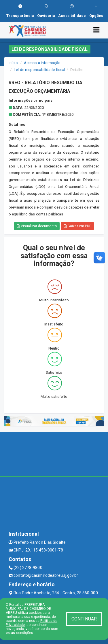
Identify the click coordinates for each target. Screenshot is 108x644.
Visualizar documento (37, 226)
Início (13, 63)
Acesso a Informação (42, 63)
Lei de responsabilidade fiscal (39, 70)
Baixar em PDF (78, 226)
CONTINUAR (84, 619)
